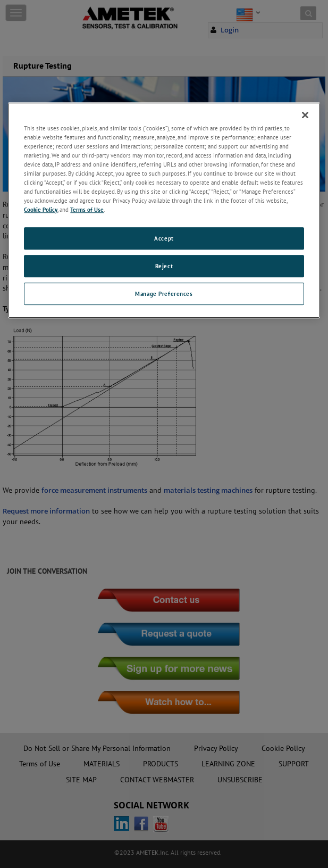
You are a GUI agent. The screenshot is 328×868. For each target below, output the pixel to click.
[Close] (305, 115)
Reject (164, 266)
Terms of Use (87, 209)
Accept (164, 238)
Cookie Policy (41, 209)
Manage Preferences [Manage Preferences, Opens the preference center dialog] (164, 294)
